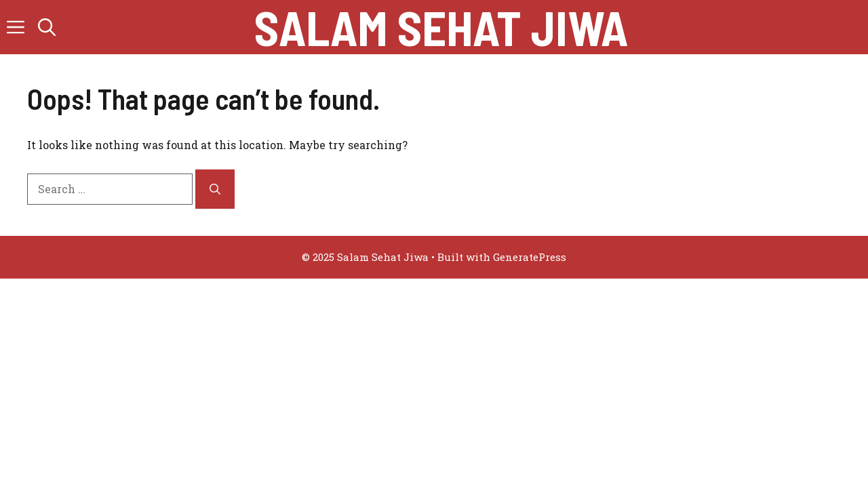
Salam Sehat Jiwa (441, 27)
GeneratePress (530, 257)
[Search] (215, 189)
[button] (47, 27)
